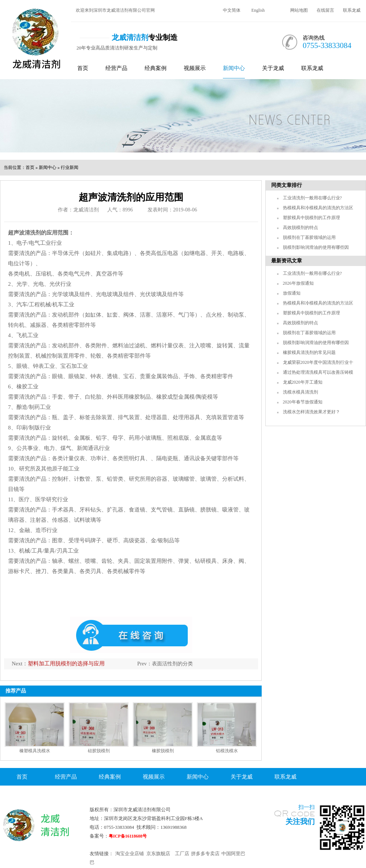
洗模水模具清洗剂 (300, 392)
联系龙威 (352, 10)
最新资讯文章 (287, 261)
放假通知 (292, 293)
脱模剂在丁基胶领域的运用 (309, 237)
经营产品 (116, 68)
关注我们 (300, 821)
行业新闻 (70, 167)
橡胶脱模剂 (163, 751)
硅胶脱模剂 (99, 751)
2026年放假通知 (298, 283)
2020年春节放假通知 (303, 402)
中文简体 (232, 10)
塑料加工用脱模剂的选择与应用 (66, 664)
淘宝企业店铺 (130, 854)
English (258, 10)
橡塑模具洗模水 (35, 751)
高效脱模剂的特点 (300, 228)
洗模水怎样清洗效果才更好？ (311, 412)
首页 (83, 68)
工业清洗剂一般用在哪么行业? (312, 198)
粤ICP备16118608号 (128, 836)
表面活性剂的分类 (172, 664)
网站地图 (299, 10)
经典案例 (156, 68)
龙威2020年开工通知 (303, 382)
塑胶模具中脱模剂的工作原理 (311, 218)
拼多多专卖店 (205, 854)
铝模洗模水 (227, 751)
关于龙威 (273, 68)
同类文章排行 (287, 185)
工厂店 (182, 854)
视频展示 (195, 68)
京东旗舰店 (158, 854)
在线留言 (325, 10)
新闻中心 (234, 68)
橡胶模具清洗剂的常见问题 (309, 352)
